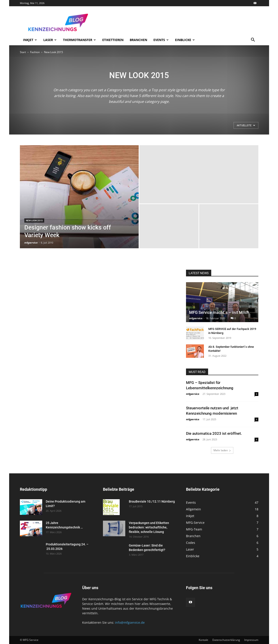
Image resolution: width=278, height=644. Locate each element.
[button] (253, 40)
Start (23, 52)
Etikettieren (113, 40)
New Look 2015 (34, 221)
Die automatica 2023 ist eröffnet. (214, 433)
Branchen (138, 40)
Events (161, 40)
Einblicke (185, 40)
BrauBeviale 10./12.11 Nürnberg (152, 501)
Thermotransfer (79, 40)
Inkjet (30, 40)
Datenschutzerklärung (226, 640)
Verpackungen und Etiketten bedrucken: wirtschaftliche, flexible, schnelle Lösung (149, 527)
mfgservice (31, 243)
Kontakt (203, 640)
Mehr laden (222, 450)
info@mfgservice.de (130, 622)
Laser (50, 40)
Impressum (251, 640)
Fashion (35, 52)
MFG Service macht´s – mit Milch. (220, 312)
